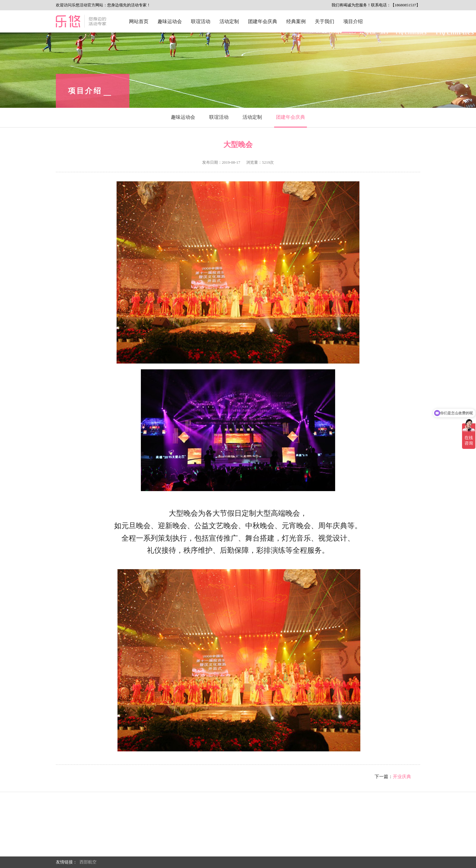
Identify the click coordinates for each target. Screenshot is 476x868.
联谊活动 (201, 21)
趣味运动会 (170, 21)
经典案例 (296, 21)
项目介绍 (353, 21)
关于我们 (325, 21)
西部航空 (88, 862)
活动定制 (229, 21)
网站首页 (139, 21)
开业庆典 (402, 777)
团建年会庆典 (263, 21)
